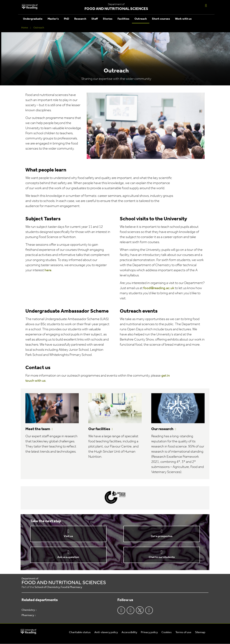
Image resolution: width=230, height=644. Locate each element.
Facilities (123, 19)
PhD (67, 19)
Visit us (68, 536)
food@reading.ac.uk (159, 288)
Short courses (161, 19)
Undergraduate (33, 19)
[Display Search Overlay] (206, 5)
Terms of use (183, 632)
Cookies (167, 632)
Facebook (121, 610)
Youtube (149, 610)
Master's (53, 19)
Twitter (140, 610)
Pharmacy (28, 615)
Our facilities (99, 429)
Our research (162, 429)
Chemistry (28, 610)
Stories (108, 19)
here (48, 270)
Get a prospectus (162, 536)
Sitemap (200, 632)
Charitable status (80, 632)
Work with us (183, 19)
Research (80, 19)
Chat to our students (162, 557)
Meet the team (38, 429)
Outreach (141, 19)
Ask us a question (68, 557)
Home (25, 28)
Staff (95, 19)
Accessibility (129, 632)
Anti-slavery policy (106, 632)
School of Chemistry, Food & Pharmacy (58, 587)
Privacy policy (149, 632)
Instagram (130, 610)
